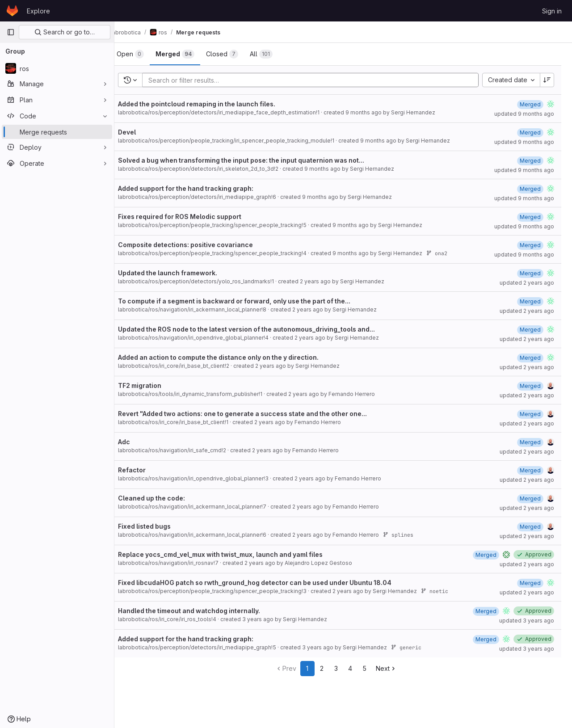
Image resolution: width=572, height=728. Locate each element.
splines (412, 535)
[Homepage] (12, 11)
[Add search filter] (320, 80)
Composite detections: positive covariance (200, 245)
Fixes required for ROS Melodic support (194, 217)
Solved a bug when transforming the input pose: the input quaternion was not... (255, 160)
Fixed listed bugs (159, 526)
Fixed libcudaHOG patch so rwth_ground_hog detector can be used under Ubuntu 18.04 (269, 583)
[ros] (57, 68)
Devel (141, 132)
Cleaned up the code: (166, 498)
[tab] (145, 54)
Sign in (552, 11)
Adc (138, 442)
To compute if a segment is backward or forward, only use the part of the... (248, 301)
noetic (449, 591)
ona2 (451, 253)
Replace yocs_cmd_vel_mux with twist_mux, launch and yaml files (235, 554)
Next (393, 668)
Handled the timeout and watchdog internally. (203, 611)
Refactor (146, 470)
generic (421, 647)
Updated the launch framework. (182, 273)
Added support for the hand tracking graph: (200, 188)
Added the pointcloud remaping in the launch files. (211, 104)
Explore (38, 11)
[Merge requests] (57, 132)
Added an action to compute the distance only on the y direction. (233, 357)
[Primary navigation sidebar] (11, 32)
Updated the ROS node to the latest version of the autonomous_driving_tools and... (261, 329)
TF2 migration (154, 385)
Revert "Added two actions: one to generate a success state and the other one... (257, 414)
